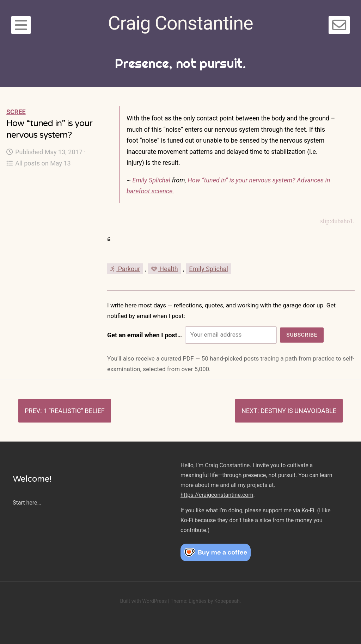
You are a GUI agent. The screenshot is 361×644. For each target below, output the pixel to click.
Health (165, 269)
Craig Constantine (180, 23)
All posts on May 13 (39, 163)
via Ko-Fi (304, 510)
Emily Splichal (151, 180)
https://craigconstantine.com (217, 495)
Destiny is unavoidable (298, 411)
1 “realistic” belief (74, 411)
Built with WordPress (143, 601)
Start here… (27, 503)
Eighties (198, 601)
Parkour (125, 269)
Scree (16, 112)
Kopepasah (227, 601)
